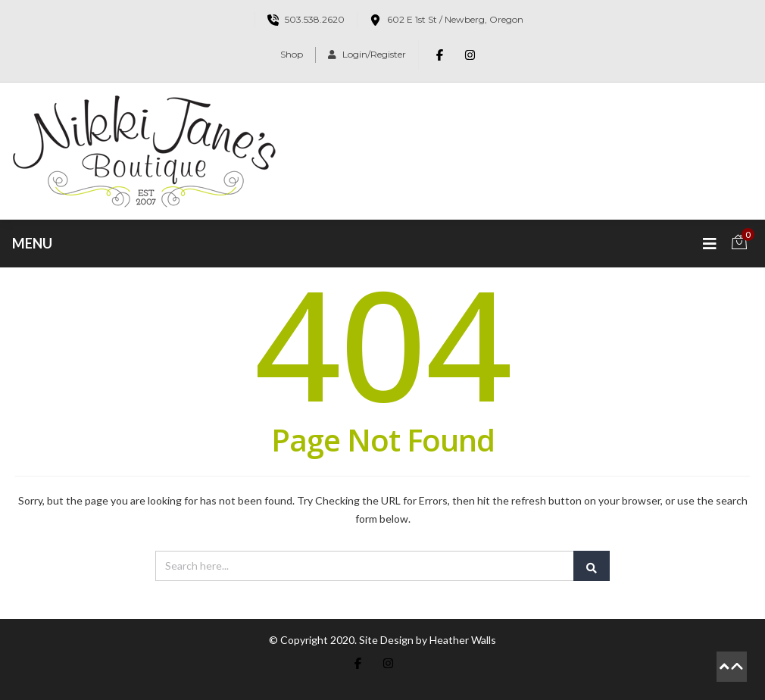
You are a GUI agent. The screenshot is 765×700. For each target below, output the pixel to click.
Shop (292, 54)
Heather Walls (463, 640)
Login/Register (367, 54)
